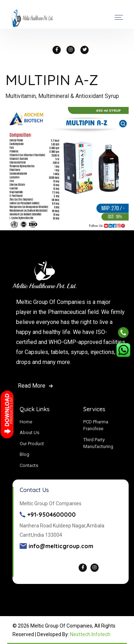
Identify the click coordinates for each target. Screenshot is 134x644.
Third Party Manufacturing (98, 443)
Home (26, 422)
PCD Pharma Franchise (96, 425)
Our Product (32, 444)
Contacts (29, 465)
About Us (29, 432)
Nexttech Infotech (90, 634)
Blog (24, 454)
